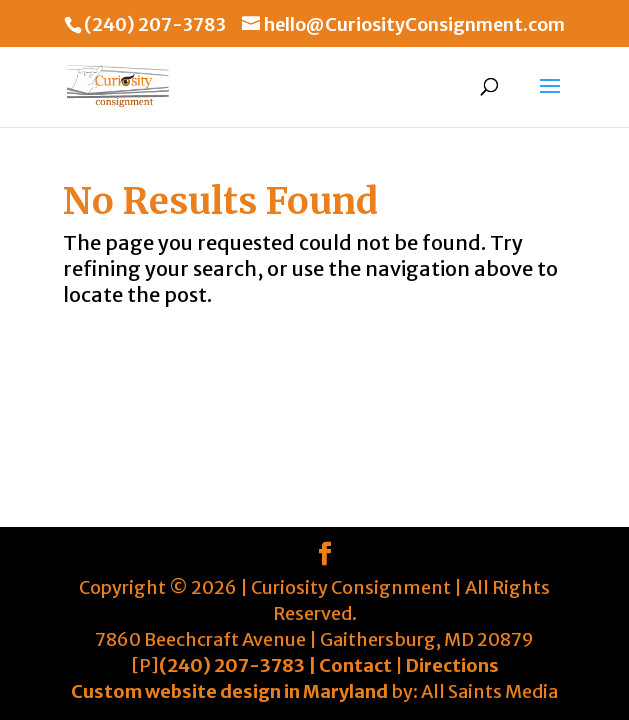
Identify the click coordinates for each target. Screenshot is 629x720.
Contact (355, 665)
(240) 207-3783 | (239, 665)
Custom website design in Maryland (229, 691)
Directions (452, 665)
